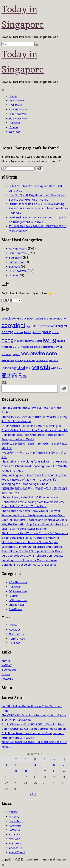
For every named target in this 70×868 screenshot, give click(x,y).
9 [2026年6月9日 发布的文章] (16, 771)
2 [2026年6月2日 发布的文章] (16, 765)
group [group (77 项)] (47, 332)
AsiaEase (15, 835)
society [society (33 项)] (19, 360)
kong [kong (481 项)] (50, 340)
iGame (13, 127)
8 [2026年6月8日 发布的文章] (6, 771)
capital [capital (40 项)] (39, 319)
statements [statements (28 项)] (42, 361)
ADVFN (6, 661)
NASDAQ (7, 665)
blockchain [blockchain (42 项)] (14, 319)
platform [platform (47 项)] (47, 347)
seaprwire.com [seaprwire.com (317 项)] (39, 353)
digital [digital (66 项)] (63, 326)
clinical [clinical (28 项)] (48, 319)
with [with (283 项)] (45, 367)
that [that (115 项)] (21, 367)
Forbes (6, 674)
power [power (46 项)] (58, 347)
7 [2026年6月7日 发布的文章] (64, 765)
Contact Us (16, 634)
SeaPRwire (15, 105)
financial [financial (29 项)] (18, 332)
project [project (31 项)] (16, 355)
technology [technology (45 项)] (9, 368)
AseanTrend (17, 852)
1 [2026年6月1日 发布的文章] (6, 765)
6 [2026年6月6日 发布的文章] (54, 765)
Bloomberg (9, 670)
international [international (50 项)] (34, 341)
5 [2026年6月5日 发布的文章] (45, 765)
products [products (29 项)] (6, 355)
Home (13, 96)
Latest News (17, 100)
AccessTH (15, 848)
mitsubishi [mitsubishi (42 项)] (27, 347)
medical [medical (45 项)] (7, 347)
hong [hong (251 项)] (8, 340)
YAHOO (14, 812)
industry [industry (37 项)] (19, 341)
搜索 (4, 382)
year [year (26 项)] (61, 368)
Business (14, 123)
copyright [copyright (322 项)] (13, 325)
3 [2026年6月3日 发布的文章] (26, 765)
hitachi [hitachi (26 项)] (56, 333)
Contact (14, 132)
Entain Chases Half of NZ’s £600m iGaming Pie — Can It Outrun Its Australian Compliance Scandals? (39, 208)
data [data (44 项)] (36, 326)
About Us (15, 630)
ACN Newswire (18, 110)
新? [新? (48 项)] (25, 377)
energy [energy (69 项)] (7, 332)
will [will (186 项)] (36, 367)
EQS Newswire (18, 119)
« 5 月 (34, 794)
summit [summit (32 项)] (53, 360)
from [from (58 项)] (28, 332)
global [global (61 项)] (36, 332)
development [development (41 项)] (49, 326)
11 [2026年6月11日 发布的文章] (35, 771)
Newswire (7, 679)
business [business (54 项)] (28, 318)
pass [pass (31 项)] (37, 347)
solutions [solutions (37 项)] (30, 360)
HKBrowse (15, 844)
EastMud (14, 830)
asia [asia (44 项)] (4, 319)
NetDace (15, 839)
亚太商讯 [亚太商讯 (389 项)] (12, 376)
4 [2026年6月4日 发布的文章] (35, 765)
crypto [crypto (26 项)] (29, 326)
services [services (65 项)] (8, 360)
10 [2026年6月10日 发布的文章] (26, 771)
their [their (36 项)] (29, 368)
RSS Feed (15, 643)
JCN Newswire (18, 114)
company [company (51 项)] (59, 318)
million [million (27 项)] (17, 347)
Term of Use (17, 639)
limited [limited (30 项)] (61, 341)
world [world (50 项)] (55, 368)
